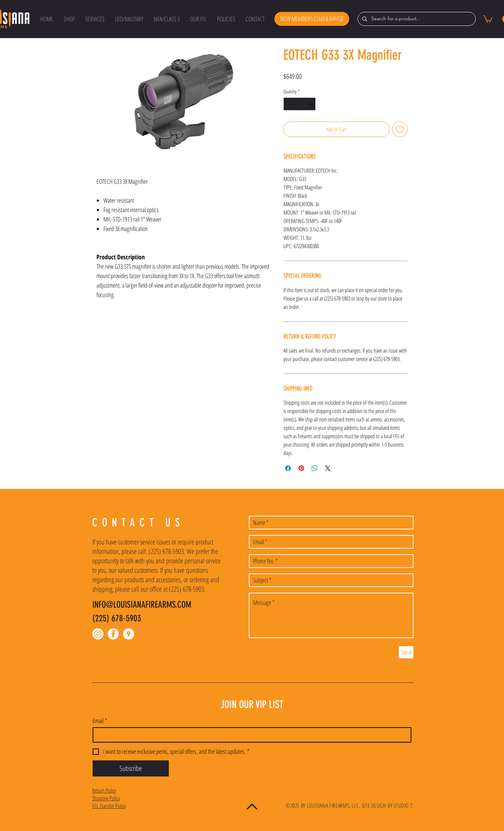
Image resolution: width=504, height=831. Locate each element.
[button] (69, 19)
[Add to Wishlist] (400, 129)
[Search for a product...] (416, 19)
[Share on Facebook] (288, 468)
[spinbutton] (300, 104)
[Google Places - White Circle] (129, 634)
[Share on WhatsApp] (315, 468)
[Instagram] (98, 634)
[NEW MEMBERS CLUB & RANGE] (312, 19)
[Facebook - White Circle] (113, 634)
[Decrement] (289, 104)
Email (100, 721)
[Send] (406, 652)
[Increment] (310, 104)
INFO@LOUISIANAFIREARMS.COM (142, 605)
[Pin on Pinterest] (301, 468)
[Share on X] (328, 468)
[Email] (250, 735)
